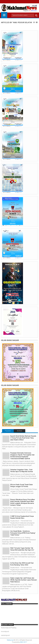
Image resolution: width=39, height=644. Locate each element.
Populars (8, 431)
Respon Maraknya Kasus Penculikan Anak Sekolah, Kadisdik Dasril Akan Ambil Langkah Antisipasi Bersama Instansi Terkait (23, 502)
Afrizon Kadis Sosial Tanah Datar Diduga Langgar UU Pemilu (22, 486)
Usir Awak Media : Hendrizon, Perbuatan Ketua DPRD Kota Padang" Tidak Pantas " (23, 533)
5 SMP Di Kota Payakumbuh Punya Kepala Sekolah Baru (22, 517)
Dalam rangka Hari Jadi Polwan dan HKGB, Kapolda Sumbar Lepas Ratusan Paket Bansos (24, 580)
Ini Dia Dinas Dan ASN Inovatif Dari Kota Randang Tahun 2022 (22, 564)
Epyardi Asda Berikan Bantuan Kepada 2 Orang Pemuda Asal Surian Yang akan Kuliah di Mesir (23, 438)
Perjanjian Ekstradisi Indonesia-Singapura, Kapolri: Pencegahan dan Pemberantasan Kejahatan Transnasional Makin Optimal (22, 456)
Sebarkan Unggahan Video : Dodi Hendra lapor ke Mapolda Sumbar (22, 471)
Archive (19, 431)
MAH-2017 (24, 642)
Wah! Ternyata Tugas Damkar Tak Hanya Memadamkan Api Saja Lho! (22, 549)
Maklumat (10, 640)
